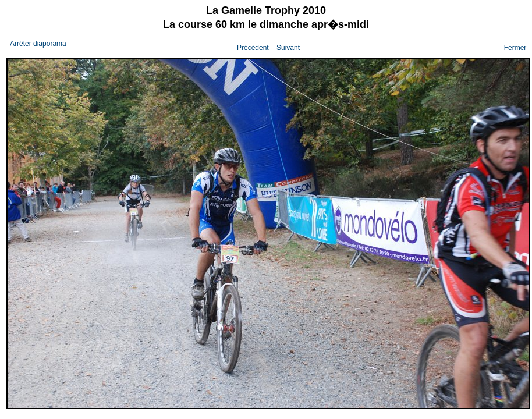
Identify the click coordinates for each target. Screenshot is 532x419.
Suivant (288, 48)
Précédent (253, 48)
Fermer (515, 48)
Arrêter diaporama (38, 44)
